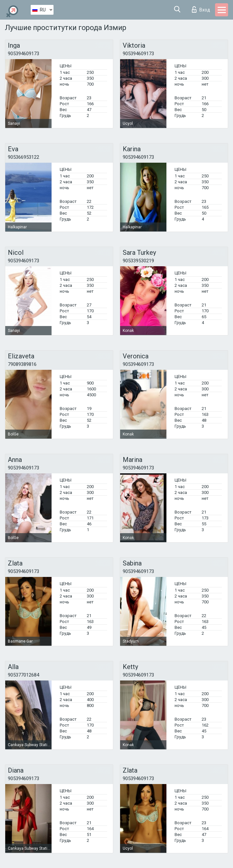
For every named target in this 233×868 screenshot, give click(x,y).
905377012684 (23, 675)
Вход (201, 9)
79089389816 (22, 364)
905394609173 (23, 54)
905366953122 (23, 157)
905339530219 (138, 261)
